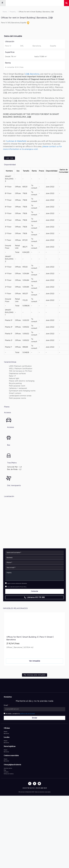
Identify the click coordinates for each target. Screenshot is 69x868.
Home (5, 12)
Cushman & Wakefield (16, 141)
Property (13, 12)
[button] (2, 3)
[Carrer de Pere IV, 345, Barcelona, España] (34, 521)
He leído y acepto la (20, 714)
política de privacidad (27, 714)
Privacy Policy (23, 587)
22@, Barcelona (32, 74)
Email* (6, 705)
